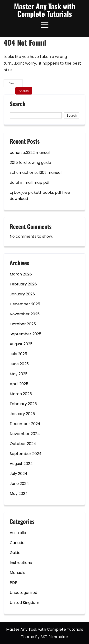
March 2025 (21, 394)
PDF (13, 583)
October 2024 (23, 444)
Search (18, 104)
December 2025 (25, 304)
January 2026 (22, 294)
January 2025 (22, 414)
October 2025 (23, 324)
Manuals (17, 573)
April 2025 (19, 384)
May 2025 (19, 374)
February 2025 (23, 404)
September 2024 (26, 454)
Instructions (21, 563)
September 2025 (26, 334)
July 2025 (18, 354)
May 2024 (19, 494)
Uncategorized (23, 593)
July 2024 (19, 474)
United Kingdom (24, 603)
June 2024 (19, 484)
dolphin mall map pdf (30, 182)
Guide (15, 553)
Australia (18, 533)
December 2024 (25, 424)
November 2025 (25, 314)
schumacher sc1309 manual (36, 173)
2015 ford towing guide (30, 163)
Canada (17, 543)
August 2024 (21, 464)
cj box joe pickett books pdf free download (40, 196)
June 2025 (19, 364)
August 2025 (21, 344)
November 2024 (25, 434)
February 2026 (23, 284)
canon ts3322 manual (30, 153)
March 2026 (21, 274)
